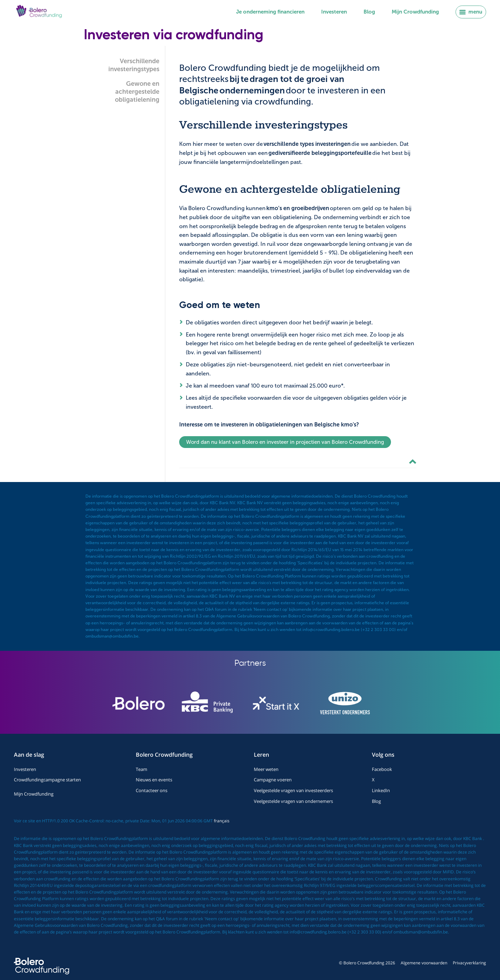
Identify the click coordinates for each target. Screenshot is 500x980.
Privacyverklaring (469, 963)
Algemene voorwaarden (424, 963)
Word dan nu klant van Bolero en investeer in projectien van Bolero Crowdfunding (285, 442)
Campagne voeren (273, 780)
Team (141, 769)
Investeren (334, 12)
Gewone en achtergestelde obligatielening (137, 92)
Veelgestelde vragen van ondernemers (293, 801)
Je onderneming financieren (270, 12)
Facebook (382, 769)
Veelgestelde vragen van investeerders (293, 790)
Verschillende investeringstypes (134, 65)
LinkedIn (381, 790)
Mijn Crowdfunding (415, 12)
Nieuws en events (154, 780)
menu (471, 12)
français (222, 821)
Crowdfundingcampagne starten (47, 780)
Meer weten (266, 769)
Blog (369, 12)
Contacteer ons (152, 790)
